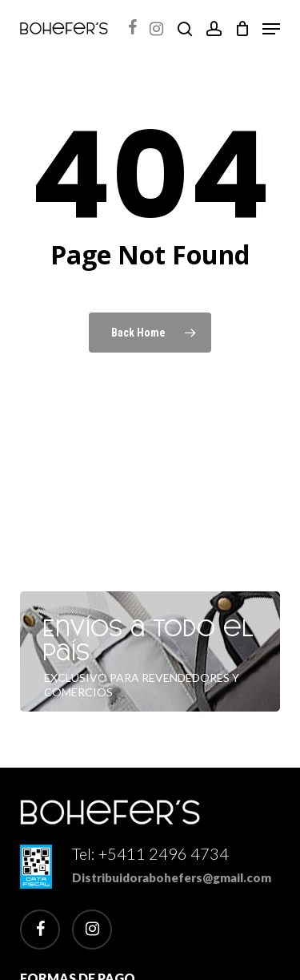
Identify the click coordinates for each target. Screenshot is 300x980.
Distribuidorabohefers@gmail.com (172, 877)
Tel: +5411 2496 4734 (150, 853)
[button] (271, 29)
